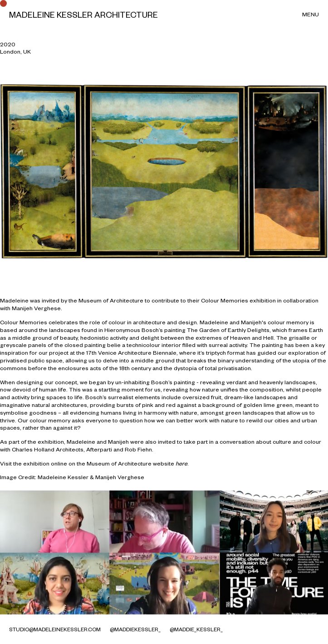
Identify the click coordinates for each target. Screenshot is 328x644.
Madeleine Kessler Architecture (83, 15)
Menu (311, 14)
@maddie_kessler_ (196, 629)
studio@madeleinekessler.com (55, 629)
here (181, 463)
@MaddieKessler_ (135, 629)
